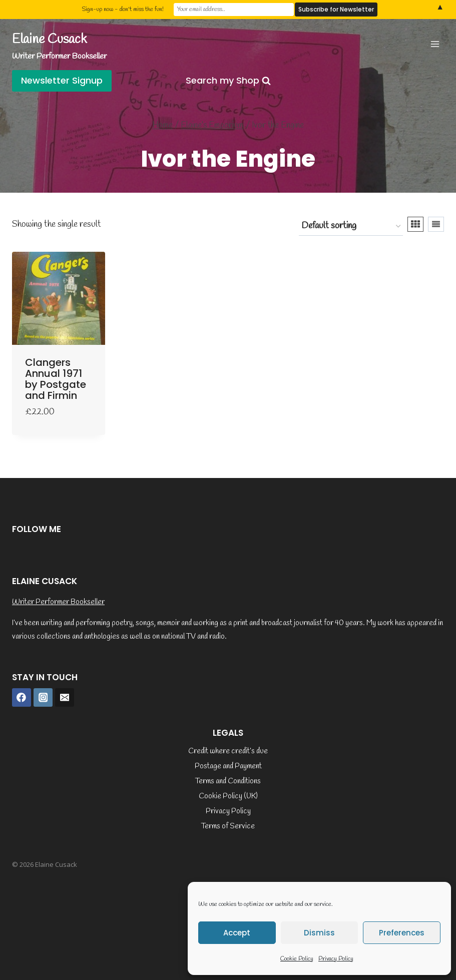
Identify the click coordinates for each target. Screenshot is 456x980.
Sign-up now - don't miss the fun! (123, 10)
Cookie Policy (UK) (228, 796)
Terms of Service (228, 826)
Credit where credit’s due (228, 751)
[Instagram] (43, 698)
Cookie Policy (297, 959)
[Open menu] (435, 44)
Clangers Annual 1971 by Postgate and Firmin (56, 379)
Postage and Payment (228, 766)
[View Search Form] (228, 81)
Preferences (402, 933)
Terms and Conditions (228, 781)
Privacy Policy (336, 959)
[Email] (65, 698)
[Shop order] (351, 226)
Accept (237, 933)
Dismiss (319, 933)
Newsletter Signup (62, 80)
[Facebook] (22, 698)
